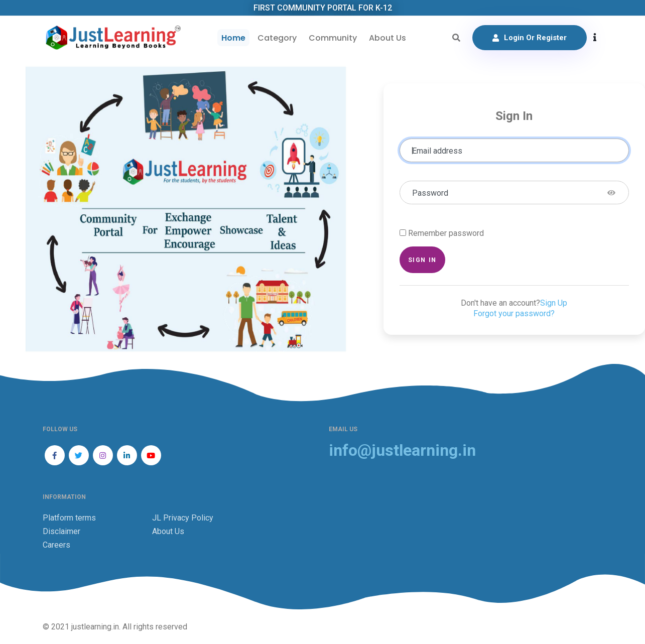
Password (430, 193)
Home (233, 38)
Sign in (422, 260)
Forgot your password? (514, 313)
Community (333, 38)
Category (277, 38)
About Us (388, 38)
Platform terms (69, 518)
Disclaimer (61, 531)
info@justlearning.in (402, 450)
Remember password (446, 233)
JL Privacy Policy (183, 518)
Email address (437, 151)
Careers (56, 545)
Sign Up (554, 303)
